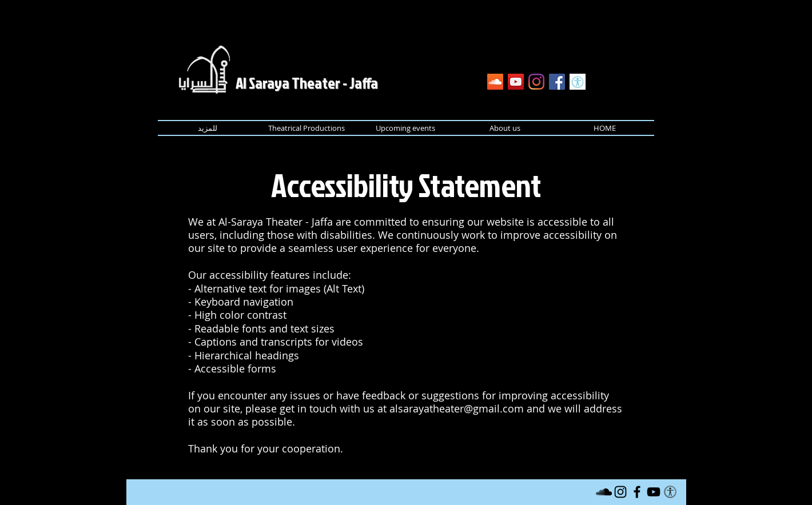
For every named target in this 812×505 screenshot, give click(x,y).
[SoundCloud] (495, 82)
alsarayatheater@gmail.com (457, 408)
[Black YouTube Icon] (654, 492)
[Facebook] (557, 82)
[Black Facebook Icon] (637, 492)
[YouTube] (516, 82)
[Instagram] (536, 82)
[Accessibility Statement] (578, 82)
